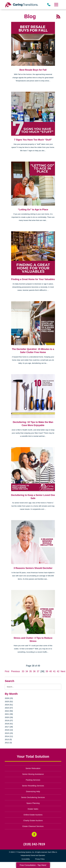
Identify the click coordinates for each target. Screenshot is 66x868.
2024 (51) (9, 705)
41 (54, 671)
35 (31, 671)
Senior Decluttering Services (33, 797)
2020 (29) (9, 717)
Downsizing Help (33, 791)
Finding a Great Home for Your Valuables (33, 279)
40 (51, 671)
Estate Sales (33, 809)
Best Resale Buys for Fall (33, 70)
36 (34, 671)
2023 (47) (9, 708)
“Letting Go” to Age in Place (33, 210)
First (7, 671)
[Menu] (56, 5)
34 (27, 671)
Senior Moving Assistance (33, 774)
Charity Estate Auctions (33, 820)
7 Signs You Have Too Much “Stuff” (33, 140)
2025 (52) (9, 701)
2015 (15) (9, 733)
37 (38, 671)
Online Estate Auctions (33, 815)
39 (47, 671)
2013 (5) (8, 739)
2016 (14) (9, 730)
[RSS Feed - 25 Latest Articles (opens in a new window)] (58, 16)
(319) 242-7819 (34, 844)
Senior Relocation (33, 768)
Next (63, 671)
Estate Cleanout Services (33, 826)
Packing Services (33, 780)
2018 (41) (9, 724)
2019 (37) (9, 720)
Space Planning (33, 803)
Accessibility (26, 859)
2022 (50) (9, 711)
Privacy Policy (40, 859)
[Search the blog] (33, 687)
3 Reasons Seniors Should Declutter (33, 568)
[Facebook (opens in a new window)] (34, 834)
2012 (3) (8, 743)
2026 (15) (9, 698)
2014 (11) (9, 736)
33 (23, 671)
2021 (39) (9, 714)
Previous (15, 671)
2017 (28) (9, 727)
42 (58, 671)
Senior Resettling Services (33, 786)
